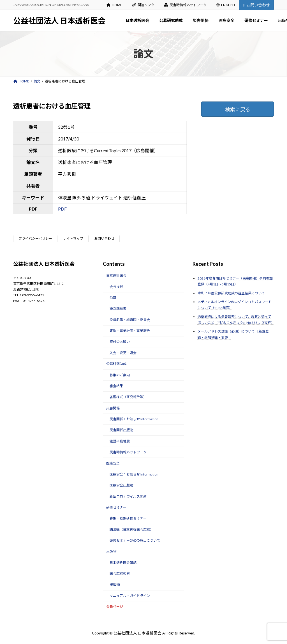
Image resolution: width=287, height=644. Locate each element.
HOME (114, 5)
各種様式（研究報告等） (128, 397)
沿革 (113, 298)
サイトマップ (73, 238)
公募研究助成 (116, 364)
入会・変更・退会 (123, 353)
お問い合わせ (256, 5)
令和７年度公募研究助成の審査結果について (231, 293)
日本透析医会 (116, 275)
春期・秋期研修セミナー (128, 518)
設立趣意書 (118, 309)
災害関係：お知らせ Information (134, 419)
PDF (62, 209)
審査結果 (116, 386)
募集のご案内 (120, 375)
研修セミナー (116, 507)
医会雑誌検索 (120, 573)
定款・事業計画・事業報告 (130, 331)
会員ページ (115, 607)
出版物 (111, 551)
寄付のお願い (120, 342)
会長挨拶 (116, 286)
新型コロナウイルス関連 (128, 496)
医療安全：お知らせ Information (134, 474)
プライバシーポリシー (35, 238)
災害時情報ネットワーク (185, 5)
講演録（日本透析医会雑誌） (131, 529)
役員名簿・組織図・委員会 (130, 319)
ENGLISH (226, 5)
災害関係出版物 (121, 430)
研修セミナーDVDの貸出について (135, 540)
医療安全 (113, 463)
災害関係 (113, 408)
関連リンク (143, 5)
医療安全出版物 (121, 485)
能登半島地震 (120, 441)
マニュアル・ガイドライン (130, 596)
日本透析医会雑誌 (123, 563)
